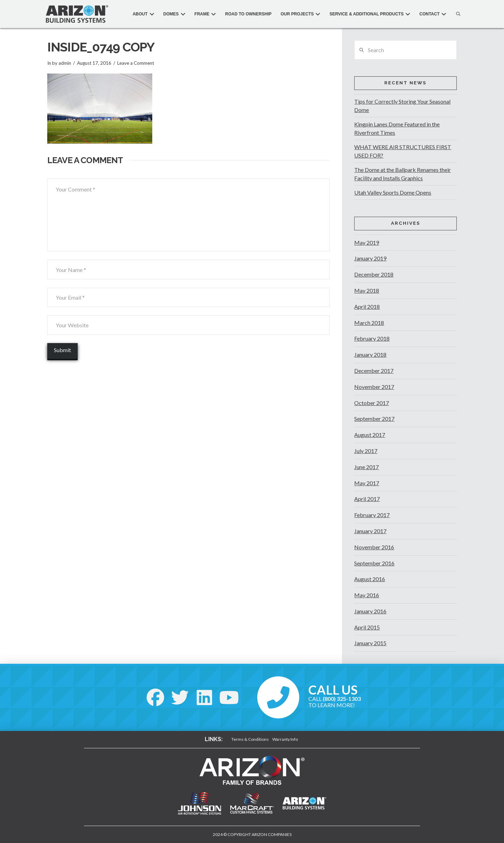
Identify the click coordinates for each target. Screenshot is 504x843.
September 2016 (374, 563)
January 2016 (370, 611)
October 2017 (372, 403)
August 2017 (370, 435)
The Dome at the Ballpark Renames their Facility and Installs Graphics (402, 174)
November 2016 (374, 547)
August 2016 (370, 579)
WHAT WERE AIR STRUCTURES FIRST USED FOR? (403, 151)
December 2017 (374, 371)
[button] (456, 14)
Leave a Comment (136, 63)
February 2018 (372, 338)
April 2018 (367, 306)
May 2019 (367, 242)
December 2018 (374, 274)
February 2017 (372, 515)
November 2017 (374, 387)
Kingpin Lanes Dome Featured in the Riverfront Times (397, 128)
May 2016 (367, 595)
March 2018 (369, 323)
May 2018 (367, 290)
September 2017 (374, 419)
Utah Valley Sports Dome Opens (393, 192)
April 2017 (367, 499)
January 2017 (370, 531)
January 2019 (370, 258)
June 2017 (366, 467)
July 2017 (366, 451)
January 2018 (370, 354)
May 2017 (367, 483)
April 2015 (367, 627)
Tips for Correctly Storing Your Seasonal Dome (402, 106)
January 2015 (370, 643)
